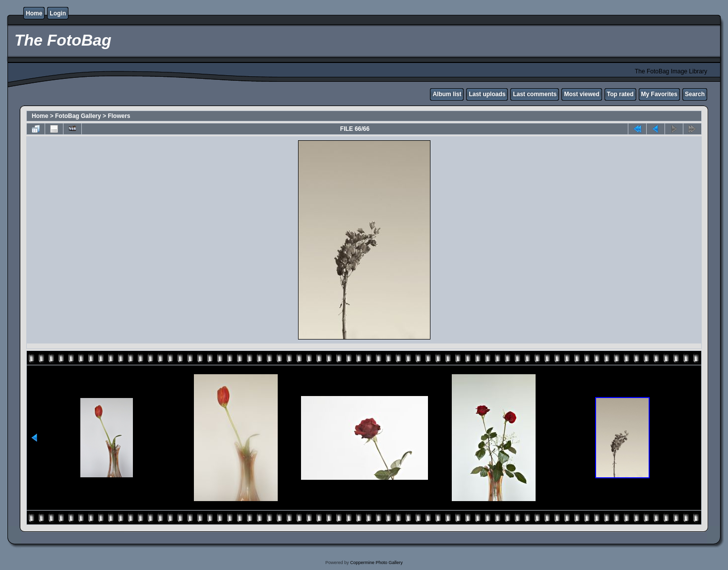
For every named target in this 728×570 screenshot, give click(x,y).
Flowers (119, 116)
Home (34, 13)
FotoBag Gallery (78, 116)
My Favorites (659, 94)
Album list (447, 94)
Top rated (620, 94)
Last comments (535, 94)
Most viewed (581, 94)
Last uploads (487, 94)
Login (58, 13)
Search (695, 94)
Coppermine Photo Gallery (376, 563)
